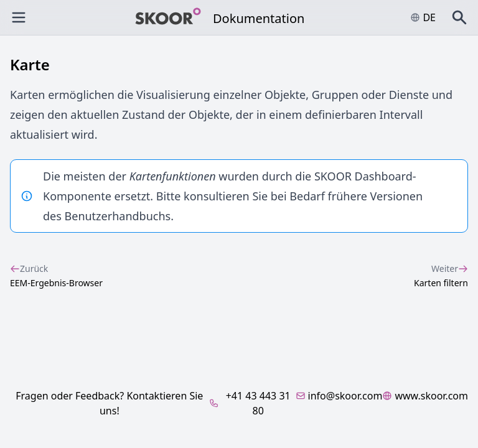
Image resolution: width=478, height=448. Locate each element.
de (423, 17)
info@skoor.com (339, 396)
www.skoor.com (425, 396)
